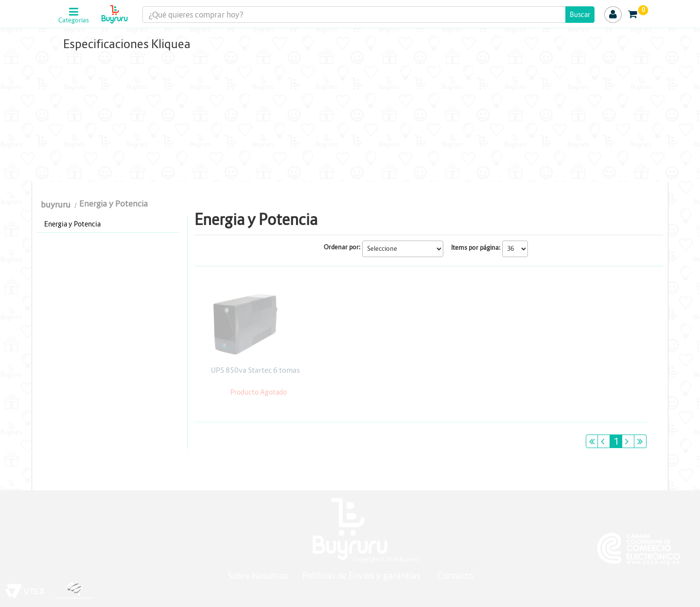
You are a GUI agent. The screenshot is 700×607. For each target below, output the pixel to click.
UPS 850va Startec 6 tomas (255, 370)
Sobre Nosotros (258, 576)
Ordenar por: (342, 247)
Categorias (74, 20)
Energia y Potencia (114, 204)
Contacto (455, 576)
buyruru (56, 205)
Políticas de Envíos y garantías (362, 576)
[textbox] (368, 15)
